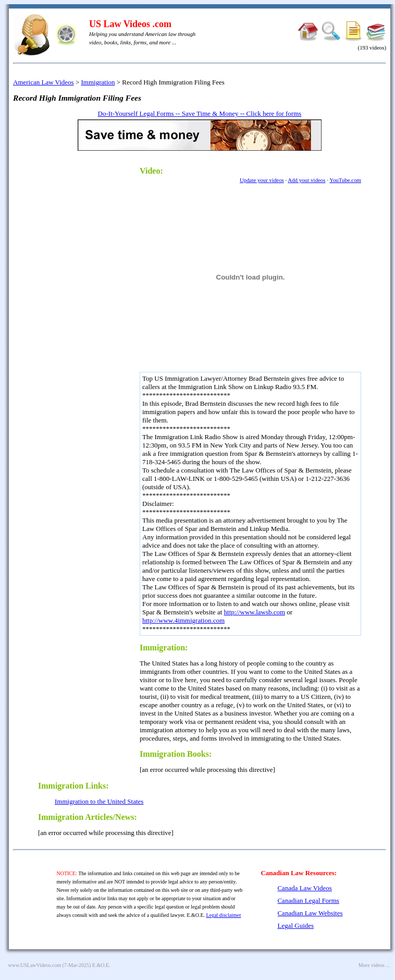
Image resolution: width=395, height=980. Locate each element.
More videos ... (374, 965)
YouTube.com (345, 180)
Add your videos (306, 180)
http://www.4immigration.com (183, 620)
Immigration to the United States (99, 801)
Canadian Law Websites (310, 913)
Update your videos (262, 180)
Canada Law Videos (304, 888)
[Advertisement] (85, 316)
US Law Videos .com (130, 24)
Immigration (98, 82)
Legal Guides (295, 925)
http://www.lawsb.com (255, 612)
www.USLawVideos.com (35, 965)
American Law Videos (44, 82)
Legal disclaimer (224, 915)
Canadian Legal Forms (308, 900)
